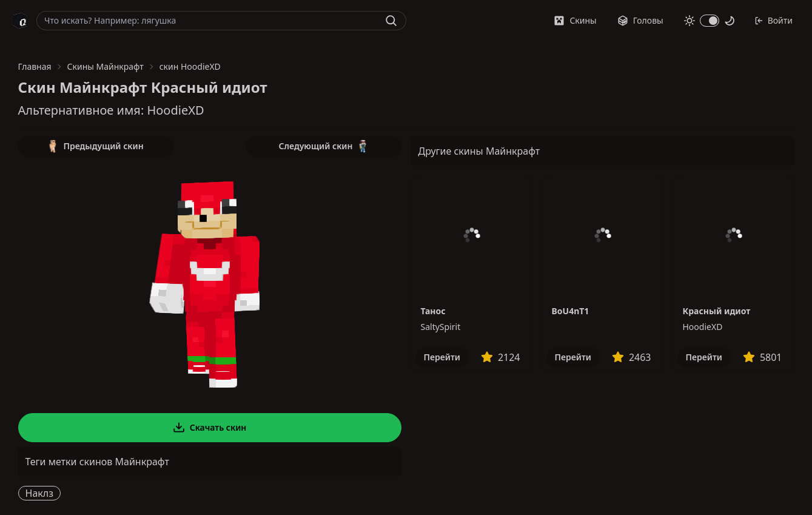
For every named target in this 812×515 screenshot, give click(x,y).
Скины (575, 20)
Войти (773, 20)
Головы (640, 20)
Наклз (39, 493)
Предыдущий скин (95, 146)
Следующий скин (324, 146)
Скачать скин (210, 428)
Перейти (442, 357)
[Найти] (391, 21)
